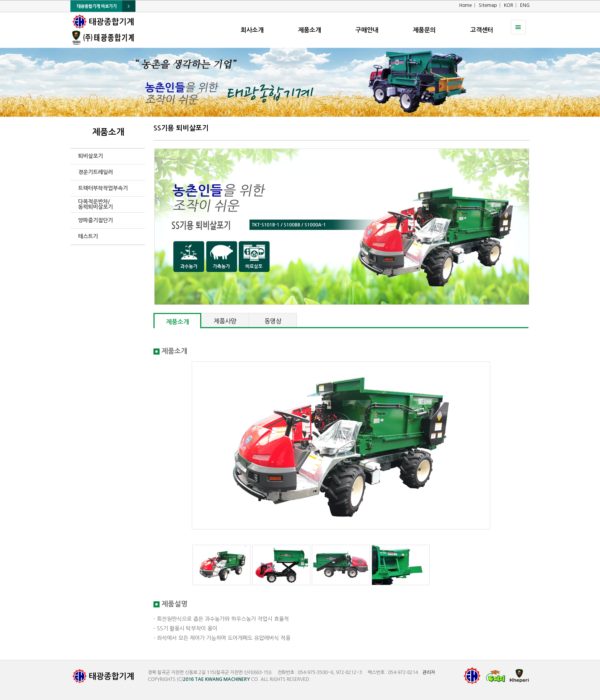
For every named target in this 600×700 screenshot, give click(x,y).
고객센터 (482, 30)
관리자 (429, 672)
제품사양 (225, 321)
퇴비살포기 (90, 156)
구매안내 (367, 30)
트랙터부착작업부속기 (103, 188)
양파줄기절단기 (95, 220)
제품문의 (424, 30)
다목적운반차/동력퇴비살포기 (95, 204)
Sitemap (488, 5)
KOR (509, 5)
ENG (525, 5)
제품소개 (310, 30)
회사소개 (252, 30)
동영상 (273, 321)
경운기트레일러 (95, 172)
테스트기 (88, 236)
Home (465, 5)
